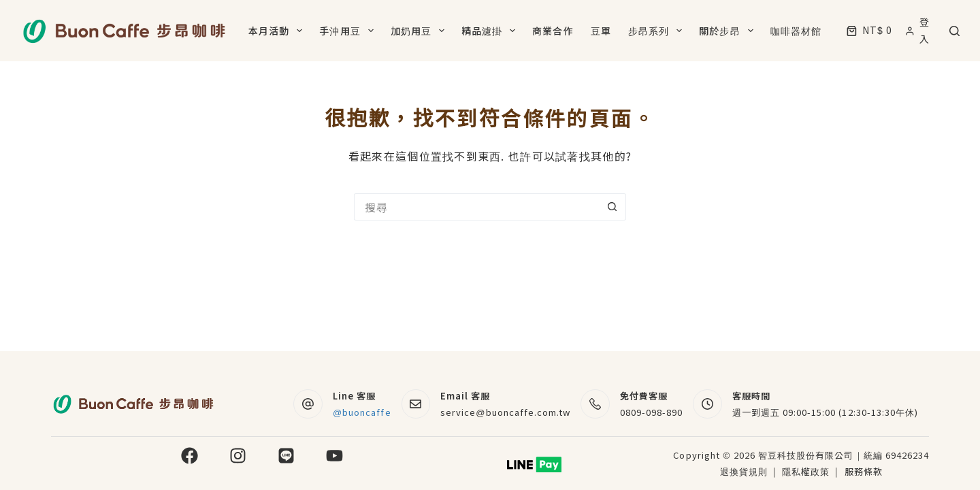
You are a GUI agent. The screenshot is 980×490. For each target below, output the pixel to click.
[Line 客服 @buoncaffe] (308, 404)
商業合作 (553, 31)
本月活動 (278, 31)
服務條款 (864, 471)
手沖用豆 (349, 31)
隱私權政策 (807, 471)
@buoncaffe (362, 412)
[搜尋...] (476, 207)
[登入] (921, 31)
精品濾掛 (491, 31)
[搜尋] (954, 31)
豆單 (601, 31)
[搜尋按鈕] (612, 207)
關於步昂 (729, 31)
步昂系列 (658, 31)
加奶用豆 (420, 31)
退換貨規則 (744, 471)
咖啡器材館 (796, 31)
